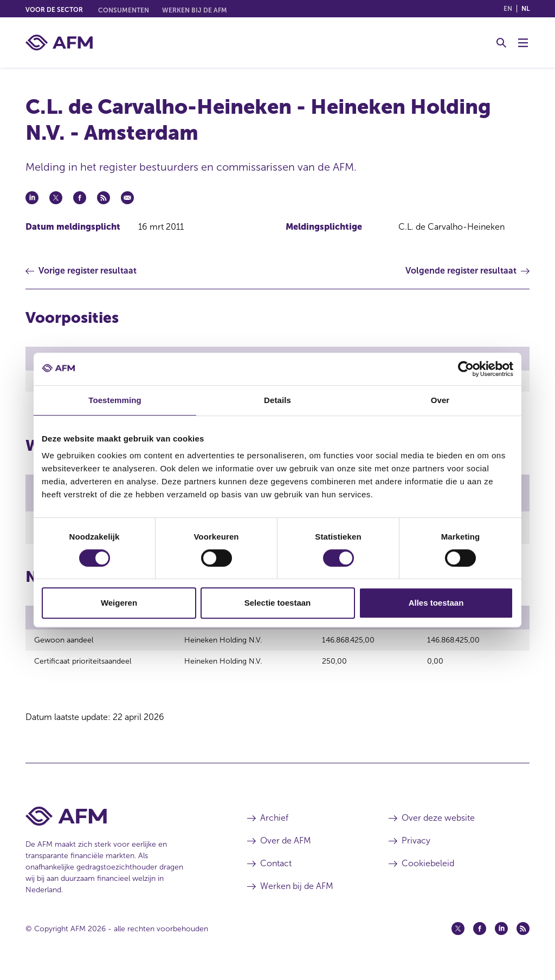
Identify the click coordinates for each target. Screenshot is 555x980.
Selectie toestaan (278, 603)
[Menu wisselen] (523, 43)
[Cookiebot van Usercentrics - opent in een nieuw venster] (466, 369)
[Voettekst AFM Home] (120, 826)
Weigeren (119, 603)
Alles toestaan (436, 603)
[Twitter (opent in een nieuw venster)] (458, 938)
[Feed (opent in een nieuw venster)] (523, 938)
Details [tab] (277, 400)
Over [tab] (440, 400)
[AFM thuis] (59, 43)
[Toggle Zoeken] (501, 43)
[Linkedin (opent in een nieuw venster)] (501, 938)
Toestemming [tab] (115, 400)
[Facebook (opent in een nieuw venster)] (480, 938)
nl (525, 9)
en (508, 9)
